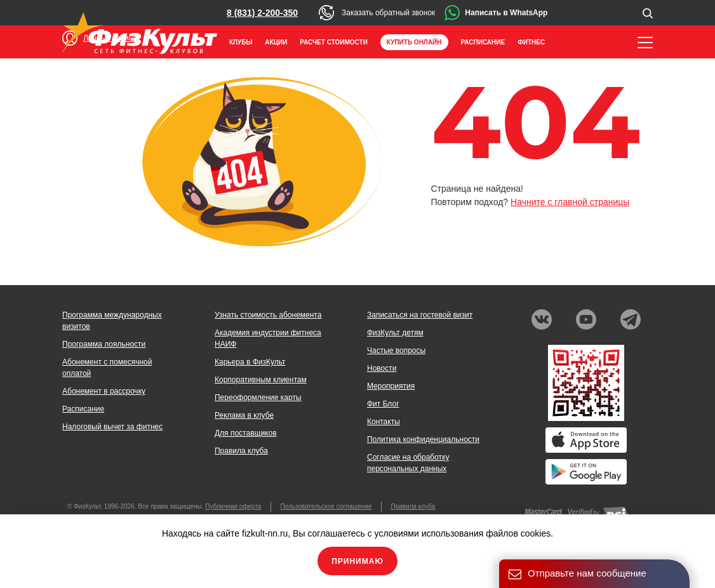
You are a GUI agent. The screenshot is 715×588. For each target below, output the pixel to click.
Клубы (241, 42)
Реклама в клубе (244, 415)
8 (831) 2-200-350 (262, 13)
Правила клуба (241, 451)
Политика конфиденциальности (423, 439)
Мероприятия (391, 386)
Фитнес (531, 42)
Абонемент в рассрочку (104, 391)
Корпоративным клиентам (261, 380)
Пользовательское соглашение (326, 506)
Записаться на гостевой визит (420, 315)
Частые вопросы (396, 351)
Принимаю (357, 561)
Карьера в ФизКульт (250, 362)
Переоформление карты (258, 398)
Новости (382, 368)
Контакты (384, 422)
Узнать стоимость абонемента (268, 315)
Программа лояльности (104, 344)
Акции (276, 42)
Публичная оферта (233, 506)
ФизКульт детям (395, 333)
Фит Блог (383, 404)
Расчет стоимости (334, 42)
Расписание (483, 42)
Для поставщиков (246, 433)
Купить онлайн (414, 42)
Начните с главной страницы (570, 202)
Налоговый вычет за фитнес (112, 427)
